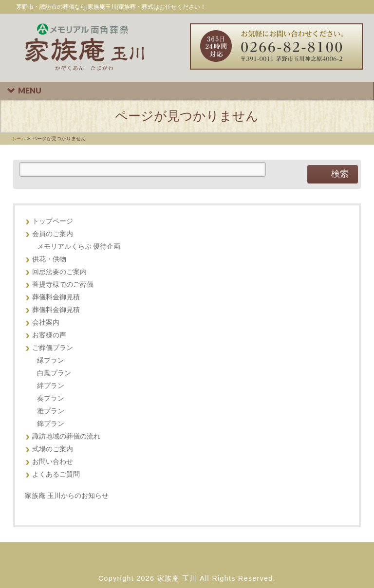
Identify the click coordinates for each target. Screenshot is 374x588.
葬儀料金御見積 (56, 297)
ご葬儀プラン (53, 348)
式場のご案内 (53, 449)
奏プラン (51, 398)
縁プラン (51, 360)
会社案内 (46, 322)
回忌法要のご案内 (59, 272)
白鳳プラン (54, 373)
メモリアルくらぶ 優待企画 (79, 247)
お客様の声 (49, 335)
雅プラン (51, 411)
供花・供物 (49, 259)
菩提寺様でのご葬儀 (63, 285)
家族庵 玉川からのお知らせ (67, 496)
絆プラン (51, 386)
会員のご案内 (53, 234)
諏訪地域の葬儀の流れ (66, 436)
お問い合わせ (53, 462)
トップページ (53, 221)
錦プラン (51, 424)
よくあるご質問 (56, 474)
